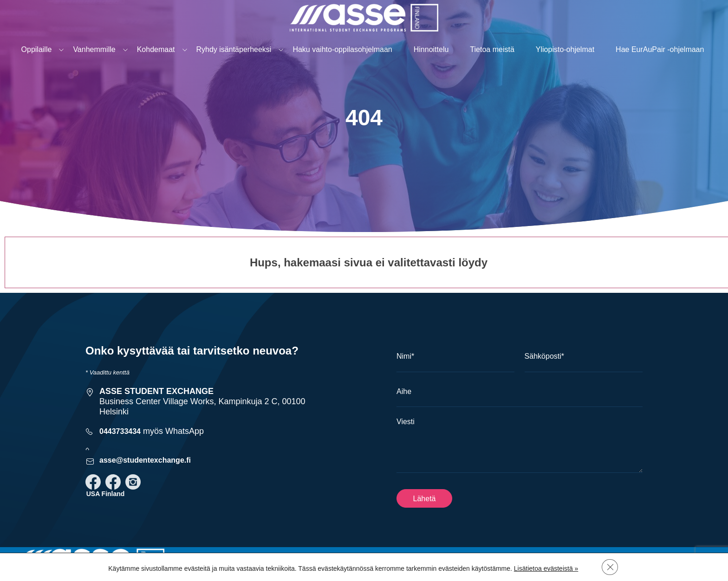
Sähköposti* (544, 356)
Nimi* (405, 356)
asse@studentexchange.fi (145, 460)
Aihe (404, 391)
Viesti (406, 422)
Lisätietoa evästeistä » (546, 568)
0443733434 (120, 431)
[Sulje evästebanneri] (610, 567)
